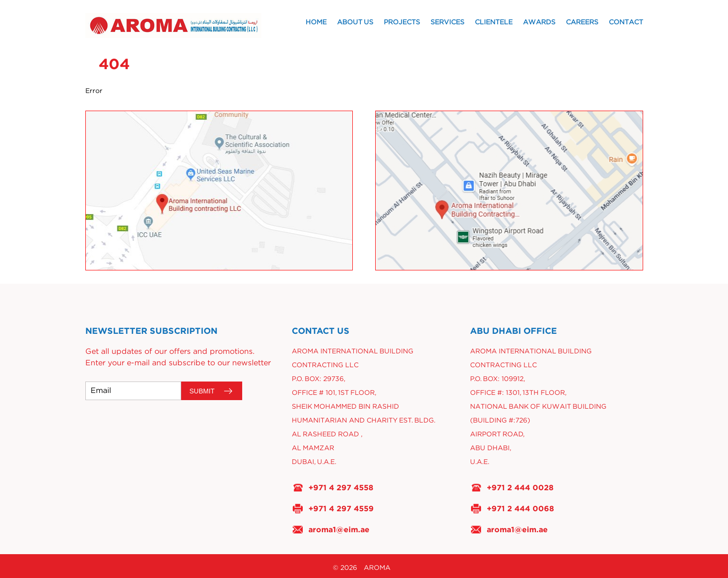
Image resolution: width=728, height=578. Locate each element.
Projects (402, 22)
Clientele (494, 22)
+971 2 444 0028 (520, 487)
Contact (626, 22)
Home (316, 22)
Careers (582, 22)
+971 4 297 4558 (341, 487)
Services (447, 22)
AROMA (377, 568)
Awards (539, 22)
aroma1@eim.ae (339, 529)
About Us (355, 22)
